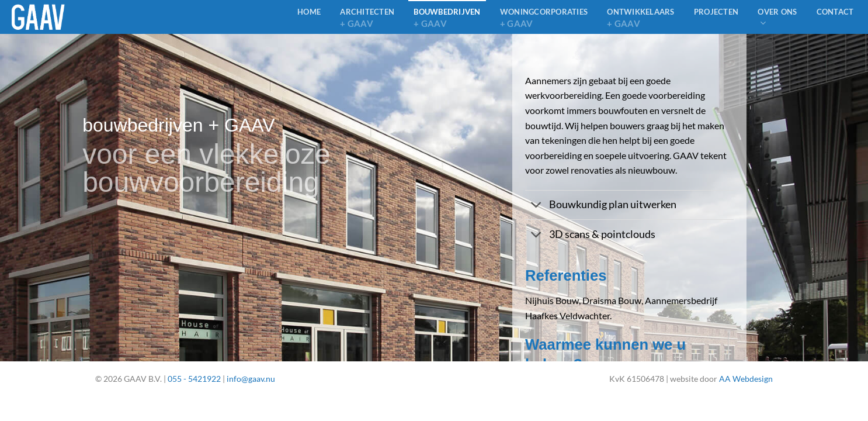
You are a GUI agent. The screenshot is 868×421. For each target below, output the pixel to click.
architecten (367, 18)
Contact (835, 12)
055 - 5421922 (194, 379)
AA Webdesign (746, 379)
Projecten (716, 12)
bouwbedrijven (447, 18)
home (309, 12)
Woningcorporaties (544, 18)
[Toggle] (537, 206)
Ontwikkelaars (640, 18)
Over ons (777, 18)
